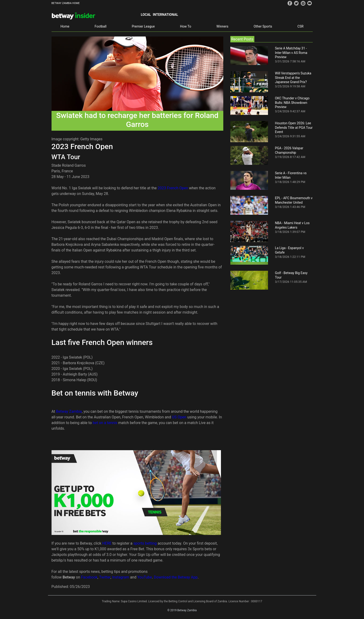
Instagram (121, 577)
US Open (179, 417)
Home (65, 26)
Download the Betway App (176, 577)
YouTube (144, 577)
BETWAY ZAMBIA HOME (66, 3)
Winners (222, 26)
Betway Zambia (69, 411)
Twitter (105, 577)
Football (100, 26)
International (165, 15)
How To (186, 26)
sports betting (145, 543)
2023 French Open (173, 188)
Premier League (143, 26)
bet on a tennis (105, 423)
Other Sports (263, 26)
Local (146, 15)
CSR (300, 26)
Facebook (89, 577)
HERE (107, 543)
